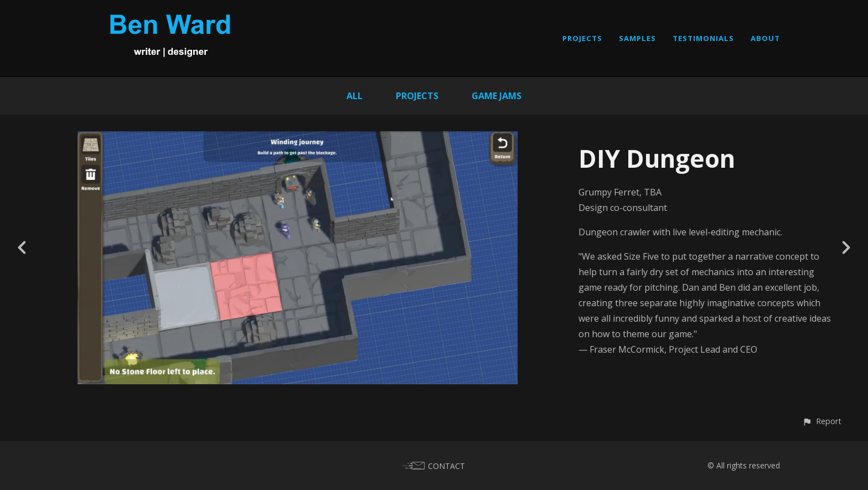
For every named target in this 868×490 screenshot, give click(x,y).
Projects (417, 96)
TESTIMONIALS (703, 38)
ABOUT (765, 38)
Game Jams (497, 96)
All (355, 96)
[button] (822, 421)
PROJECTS (582, 38)
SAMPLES (637, 38)
